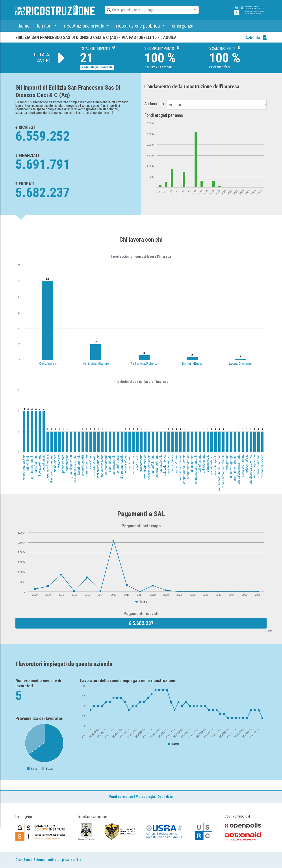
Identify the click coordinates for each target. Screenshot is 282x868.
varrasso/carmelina (180, 467)
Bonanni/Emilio (192, 364)
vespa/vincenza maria (239, 469)
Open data (165, 797)
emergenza (183, 26)
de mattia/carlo (106, 465)
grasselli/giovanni (71, 466)
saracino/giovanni (254, 466)
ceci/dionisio (43, 463)
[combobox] (148, 10)
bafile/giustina (204, 464)
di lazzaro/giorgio (231, 466)
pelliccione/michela (149, 467)
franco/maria (141, 463)
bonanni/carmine (86, 466)
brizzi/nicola (28, 463)
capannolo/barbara (47, 467)
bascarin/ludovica (262, 466)
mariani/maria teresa (75, 469)
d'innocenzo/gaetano (51, 469)
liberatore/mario (40, 465)
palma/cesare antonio (196, 469)
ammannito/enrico (188, 467)
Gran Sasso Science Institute (37, 860)
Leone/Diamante (240, 364)
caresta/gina (67, 463)
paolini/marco (63, 464)
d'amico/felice (173, 464)
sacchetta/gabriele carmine (219, 473)
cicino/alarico (55, 463)
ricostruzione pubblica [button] (138, 26)
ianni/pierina (227, 463)
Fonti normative (121, 797)
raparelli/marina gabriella (223, 471)
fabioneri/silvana (102, 466)
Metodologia (145, 797)
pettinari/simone (153, 465)
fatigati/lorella (160, 464)
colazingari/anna (258, 466)
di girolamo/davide (121, 467)
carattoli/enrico (168, 465)
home (24, 26)
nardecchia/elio (247, 465)
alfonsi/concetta (83, 465)
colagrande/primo (157, 466)
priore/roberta (118, 464)
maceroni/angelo (114, 466)
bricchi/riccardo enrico (250, 469)
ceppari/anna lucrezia (184, 469)
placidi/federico (211, 465)
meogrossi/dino (125, 465)
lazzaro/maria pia (98, 466)
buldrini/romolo (79, 465)
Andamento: (155, 104)
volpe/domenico (165, 465)
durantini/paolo (215, 465)
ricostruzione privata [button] (85, 26)
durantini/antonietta (235, 468)
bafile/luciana (200, 464)
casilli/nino (90, 462)
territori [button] (45, 26)
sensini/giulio (208, 463)
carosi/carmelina (243, 466)
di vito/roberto (137, 464)
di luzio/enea (192, 463)
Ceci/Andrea (48, 364)
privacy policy (72, 860)
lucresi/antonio (133, 464)
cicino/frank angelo (24, 467)
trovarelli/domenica (145, 467)
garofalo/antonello (32, 467)
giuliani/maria (176, 464)
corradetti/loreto (94, 465)
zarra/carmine (35, 464)
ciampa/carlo (110, 463)
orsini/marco (129, 463)
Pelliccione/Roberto (144, 364)
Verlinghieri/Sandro (96, 364)
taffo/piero (59, 461)
